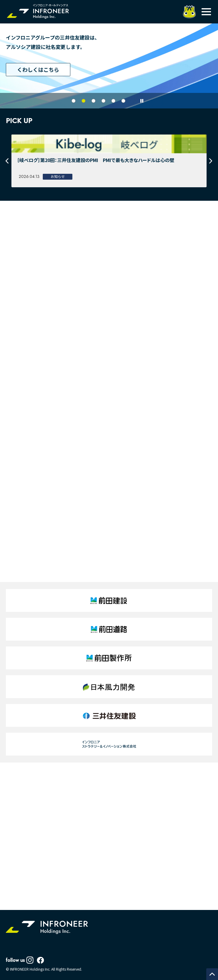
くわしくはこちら (38, 69)
